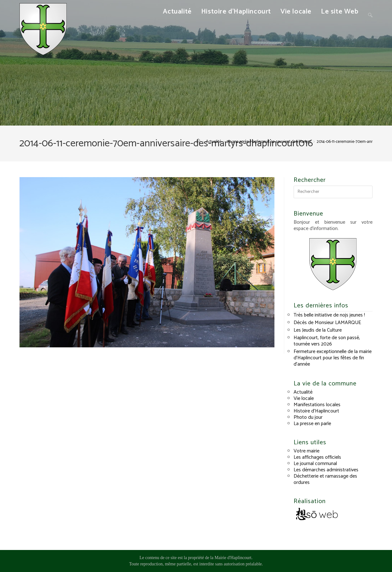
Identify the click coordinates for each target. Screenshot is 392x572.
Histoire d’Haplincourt (316, 411)
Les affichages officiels (317, 457)
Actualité (303, 392)
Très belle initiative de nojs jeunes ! (329, 315)
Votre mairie (306, 451)
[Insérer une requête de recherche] (333, 192)
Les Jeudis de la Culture (318, 330)
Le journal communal (315, 464)
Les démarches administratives (326, 470)
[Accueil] (198, 142)
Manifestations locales (317, 405)
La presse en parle (312, 424)
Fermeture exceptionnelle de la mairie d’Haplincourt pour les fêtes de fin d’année (333, 358)
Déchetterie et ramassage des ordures (325, 479)
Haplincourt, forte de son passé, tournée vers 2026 (327, 341)
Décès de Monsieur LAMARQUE (327, 323)
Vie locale (304, 398)
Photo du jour (308, 417)
